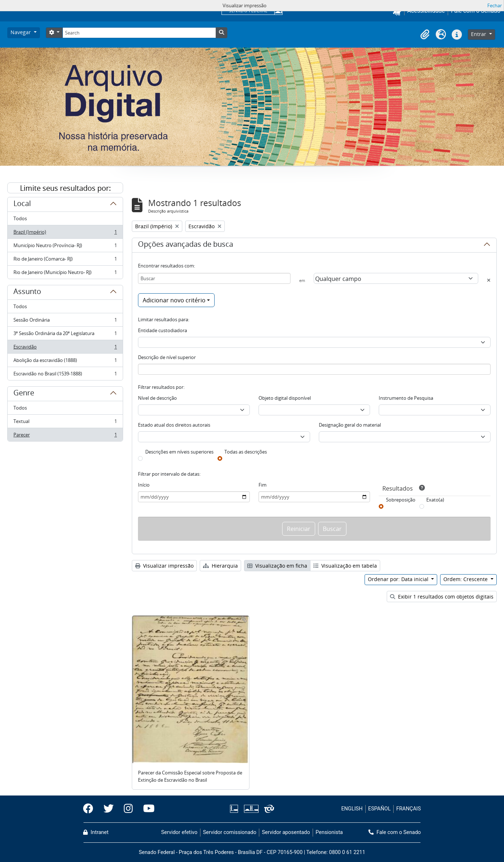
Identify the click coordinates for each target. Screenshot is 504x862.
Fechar (495, 5)
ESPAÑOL (379, 809)
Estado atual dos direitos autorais (174, 425)
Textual (65, 423)
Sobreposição (401, 500)
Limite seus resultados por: (65, 188)
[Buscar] (214, 278)
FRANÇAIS (409, 809)
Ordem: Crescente (466, 579)
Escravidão (65, 348)
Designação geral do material (350, 425)
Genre (24, 394)
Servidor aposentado (286, 832)
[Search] (139, 33)
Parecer (65, 436)
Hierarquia (220, 566)
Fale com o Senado (395, 832)
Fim (263, 485)
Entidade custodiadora (162, 330)
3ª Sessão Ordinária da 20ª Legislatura (65, 335)
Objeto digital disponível (285, 398)
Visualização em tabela (345, 566)
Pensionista (329, 832)
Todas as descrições (246, 452)
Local (22, 205)
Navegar (21, 32)
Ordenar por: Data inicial (399, 579)
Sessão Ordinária (65, 321)
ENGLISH (352, 809)
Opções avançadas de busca (186, 245)
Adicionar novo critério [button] (174, 300)
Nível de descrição (157, 398)
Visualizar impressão (164, 566)
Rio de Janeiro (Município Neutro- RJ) (65, 274)
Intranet (96, 832)
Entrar (479, 34)
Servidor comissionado (230, 832)
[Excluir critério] (489, 280)
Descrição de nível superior (167, 357)
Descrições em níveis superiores (179, 452)
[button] (425, 35)
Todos (20, 218)
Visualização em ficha (277, 566)
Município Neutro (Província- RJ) (65, 247)
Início (144, 485)
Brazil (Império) (65, 233)
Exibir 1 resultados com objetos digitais (442, 597)
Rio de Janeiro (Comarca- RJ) (65, 260)
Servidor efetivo (179, 832)
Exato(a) (435, 500)
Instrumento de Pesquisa (406, 398)
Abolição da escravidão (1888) (65, 362)
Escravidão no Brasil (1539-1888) (65, 375)
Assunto (27, 293)
